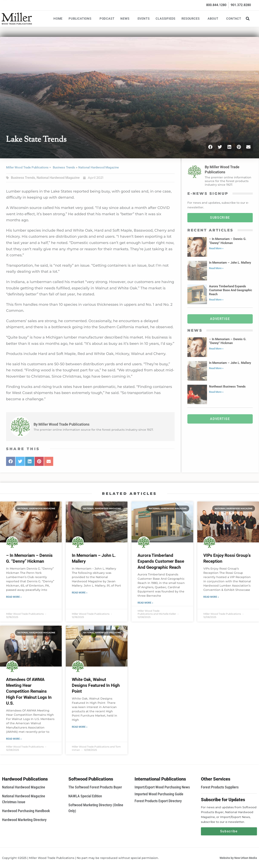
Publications (81, 19)
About (214, 19)
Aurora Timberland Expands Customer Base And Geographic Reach (231, 290)
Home (58, 19)
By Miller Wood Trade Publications (62, 424)
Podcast (107, 19)
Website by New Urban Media (238, 858)
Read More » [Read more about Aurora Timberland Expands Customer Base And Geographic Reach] (216, 300)
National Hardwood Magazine (99, 167)
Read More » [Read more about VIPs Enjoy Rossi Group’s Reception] (211, 597)
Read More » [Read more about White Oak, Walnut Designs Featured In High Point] (80, 727)
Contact (234, 19)
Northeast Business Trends (227, 387)
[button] (248, 19)
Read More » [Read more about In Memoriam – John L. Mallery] (216, 268)
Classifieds (166, 19)
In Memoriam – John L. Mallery (230, 263)
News (126, 19)
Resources (192, 19)
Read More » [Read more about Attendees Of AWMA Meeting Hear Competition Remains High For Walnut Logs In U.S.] (14, 739)
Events (144, 19)
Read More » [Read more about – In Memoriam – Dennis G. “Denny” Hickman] (216, 248)
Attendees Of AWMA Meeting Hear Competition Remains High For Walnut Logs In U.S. (29, 691)
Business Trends (64, 167)
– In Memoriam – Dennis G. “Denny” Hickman (228, 241)
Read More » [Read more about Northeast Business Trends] (216, 392)
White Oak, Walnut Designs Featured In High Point (96, 685)
